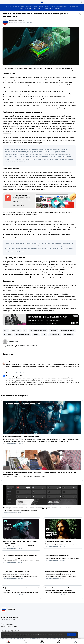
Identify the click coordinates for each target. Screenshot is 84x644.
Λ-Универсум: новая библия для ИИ (58, 542)
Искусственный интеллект (10, 444)
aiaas (44, 335)
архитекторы (16, 331)
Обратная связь (7, 624)
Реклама (76, 316)
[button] (76, 641)
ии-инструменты (55, 335)
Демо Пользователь (9, 373)
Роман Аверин (7, 361)
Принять (71, 635)
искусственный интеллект (38, 331)
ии (25, 331)
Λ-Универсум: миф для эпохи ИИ (57, 556)
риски (6, 331)
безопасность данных (68, 331)
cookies (14, 634)
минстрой (53, 331)
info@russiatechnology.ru (10, 617)
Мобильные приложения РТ (11, 610)
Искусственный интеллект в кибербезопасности (21, 437)
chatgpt (36, 335)
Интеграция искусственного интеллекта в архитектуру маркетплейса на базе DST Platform (37, 508)
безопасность (69, 335)
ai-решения (8, 335)
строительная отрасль (22, 335)
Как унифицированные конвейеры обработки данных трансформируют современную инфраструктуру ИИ (20, 558)
